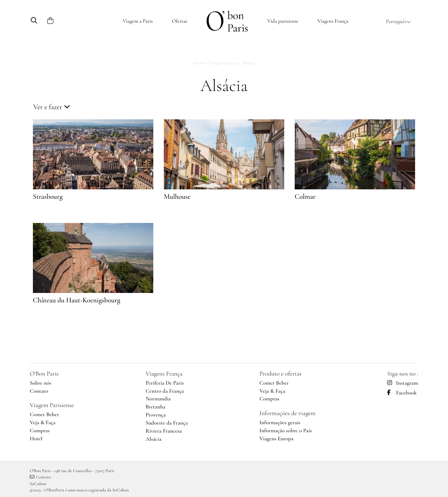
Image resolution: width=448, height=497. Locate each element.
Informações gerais (280, 422)
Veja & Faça (43, 422)
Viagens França (333, 21)
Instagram (402, 383)
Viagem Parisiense (52, 405)
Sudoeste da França (167, 423)
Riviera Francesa (164, 431)
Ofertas (180, 21)
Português (398, 21)
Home (199, 63)
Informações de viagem (287, 413)
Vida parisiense (283, 21)
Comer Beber (44, 414)
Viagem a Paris (138, 21)
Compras (40, 430)
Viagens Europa (276, 439)
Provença (156, 415)
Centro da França (165, 391)
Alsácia (153, 439)
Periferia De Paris (165, 383)
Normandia (158, 399)
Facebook (402, 393)
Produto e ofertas (281, 373)
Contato (39, 391)
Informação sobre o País (286, 430)
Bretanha (156, 407)
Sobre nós (40, 383)
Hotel (36, 439)
